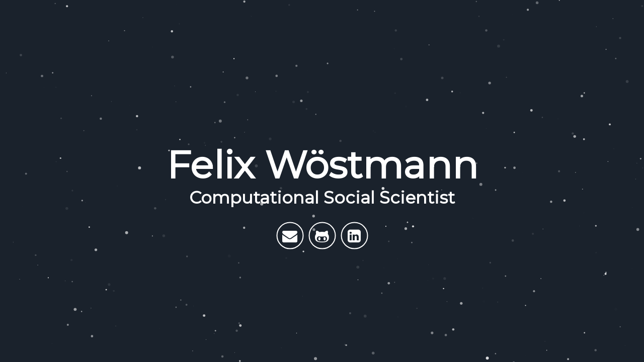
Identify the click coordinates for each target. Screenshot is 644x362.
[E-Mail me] (290, 235)
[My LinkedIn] (354, 235)
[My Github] (322, 235)
